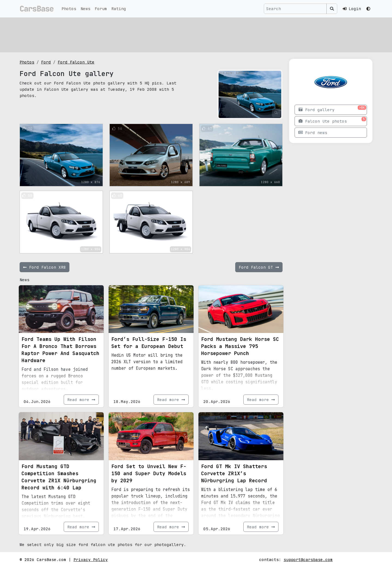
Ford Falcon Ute (76, 62)
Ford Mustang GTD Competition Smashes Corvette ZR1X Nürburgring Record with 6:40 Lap (59, 477)
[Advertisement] (183, 34)
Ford (46, 62)
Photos (69, 9)
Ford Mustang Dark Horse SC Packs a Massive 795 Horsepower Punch (240, 346)
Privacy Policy (91, 560)
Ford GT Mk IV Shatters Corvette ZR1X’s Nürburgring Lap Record (234, 473)
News (85, 9)
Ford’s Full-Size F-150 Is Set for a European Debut (149, 343)
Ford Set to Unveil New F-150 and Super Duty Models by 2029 (149, 473)
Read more (81, 400)
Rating (119, 9)
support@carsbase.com (308, 560)
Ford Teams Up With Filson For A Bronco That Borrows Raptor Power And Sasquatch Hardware (60, 350)
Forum (101, 9)
